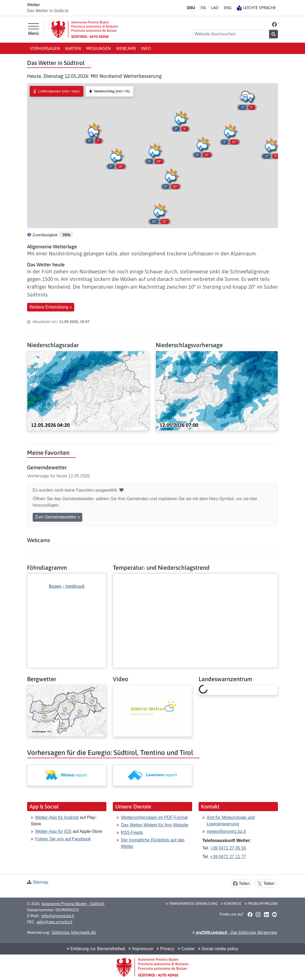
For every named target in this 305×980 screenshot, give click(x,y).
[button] (275, 24)
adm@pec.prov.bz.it (55, 922)
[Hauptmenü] (34, 30)
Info (146, 48)
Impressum (141, 949)
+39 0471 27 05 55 (228, 848)
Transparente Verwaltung (192, 903)
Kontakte (231, 903)
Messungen (98, 48)
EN (228, 8)
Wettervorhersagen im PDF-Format (154, 817)
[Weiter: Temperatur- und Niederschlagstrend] (195, 578)
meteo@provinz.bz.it (226, 831)
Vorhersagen (45, 48)
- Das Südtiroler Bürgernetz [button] (235, 932)
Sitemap (40, 882)
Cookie (186, 949)
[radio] (57, 91)
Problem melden (261, 903)
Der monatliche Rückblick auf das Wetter (153, 843)
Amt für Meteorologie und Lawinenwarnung (231, 821)
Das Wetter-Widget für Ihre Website (155, 825)
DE (191, 8)
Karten (73, 48)
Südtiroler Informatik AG (74, 932)
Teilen (241, 884)
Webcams (126, 48)
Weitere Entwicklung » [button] (51, 307)
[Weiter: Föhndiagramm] (67, 611)
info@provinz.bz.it (58, 916)
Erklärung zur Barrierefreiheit (96, 949)
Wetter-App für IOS (53, 831)
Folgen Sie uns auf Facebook (63, 839)
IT (203, 8)
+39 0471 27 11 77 (228, 857)
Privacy (165, 949)
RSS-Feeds (132, 832)
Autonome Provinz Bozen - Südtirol (73, 904)
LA (215, 8)
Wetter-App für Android (57, 817)
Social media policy (218, 949)
